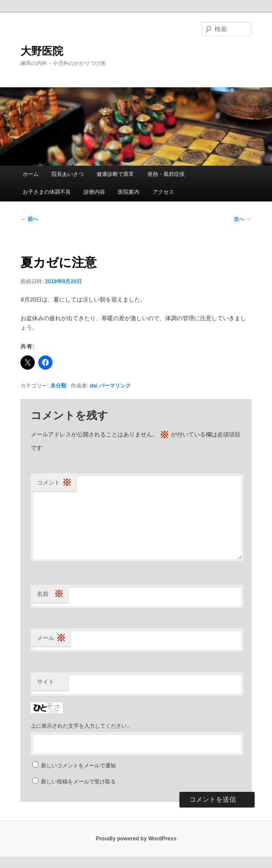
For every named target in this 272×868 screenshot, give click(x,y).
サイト (46, 682)
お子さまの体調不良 (47, 192)
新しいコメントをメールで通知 (78, 766)
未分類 (58, 386)
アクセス (163, 192)
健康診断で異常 (115, 174)
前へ (29, 219)
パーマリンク (115, 386)
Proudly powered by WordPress (136, 839)
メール (51, 638)
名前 (50, 594)
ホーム (31, 174)
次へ (242, 219)
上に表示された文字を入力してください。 (81, 726)
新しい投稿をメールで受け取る (78, 782)
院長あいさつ (68, 174)
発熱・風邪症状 (166, 174)
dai (94, 386)
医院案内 (129, 192)
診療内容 (94, 192)
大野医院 (42, 51)
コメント (54, 483)
